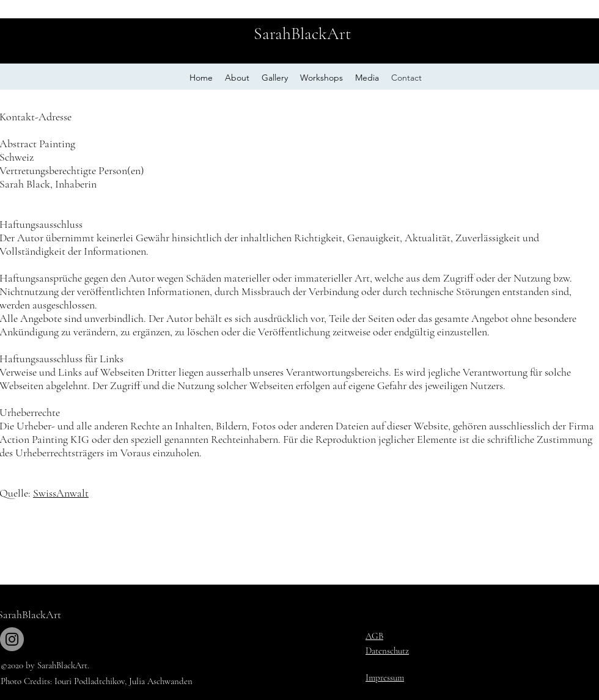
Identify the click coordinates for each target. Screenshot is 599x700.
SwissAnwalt (61, 493)
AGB (374, 636)
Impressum (385, 677)
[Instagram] (12, 639)
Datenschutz (387, 651)
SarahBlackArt (302, 34)
